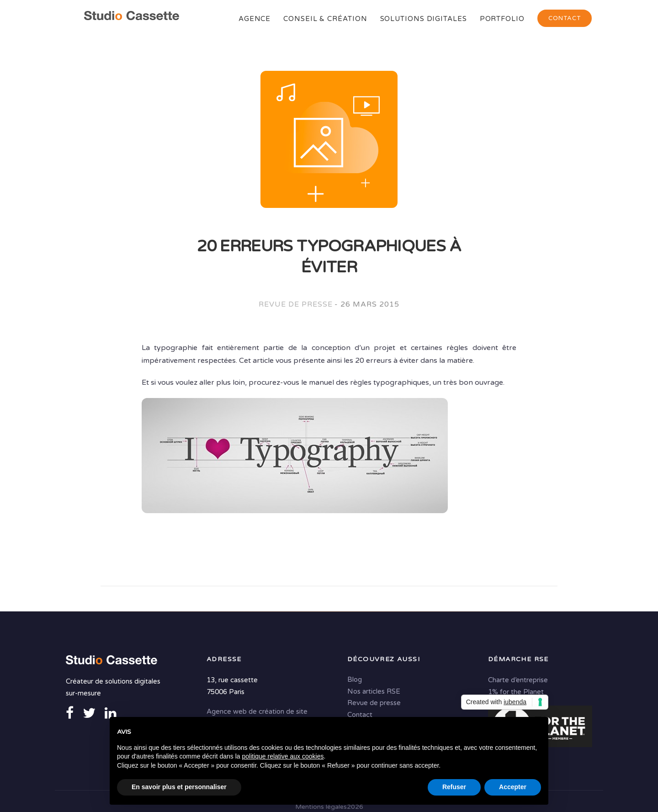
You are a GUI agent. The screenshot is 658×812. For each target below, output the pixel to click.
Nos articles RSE (374, 691)
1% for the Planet (516, 692)
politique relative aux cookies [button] (283, 756)
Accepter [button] (513, 787)
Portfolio (502, 19)
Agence (255, 19)
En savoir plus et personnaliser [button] (179, 787)
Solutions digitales (424, 19)
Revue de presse (295, 304)
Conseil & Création (325, 19)
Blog (355, 679)
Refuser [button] (454, 787)
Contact (565, 18)
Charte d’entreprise (518, 680)
